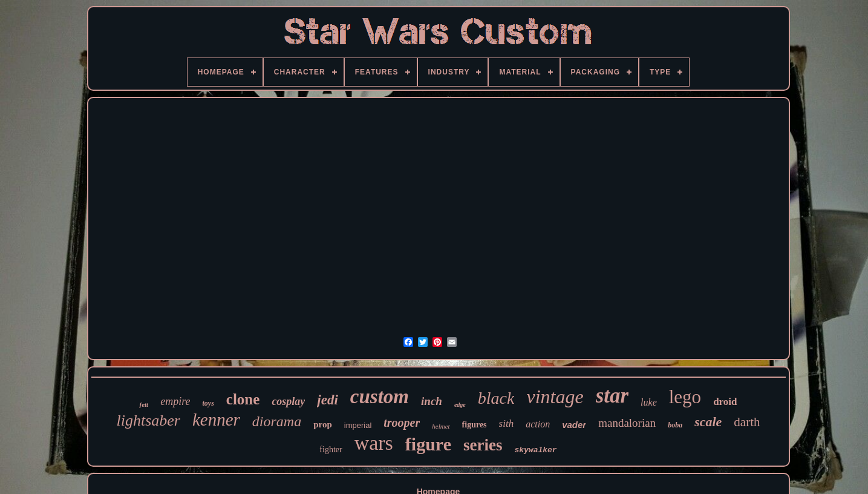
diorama (277, 421)
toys (208, 403)
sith (507, 423)
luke (649, 402)
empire (175, 401)
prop (323, 424)
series (483, 445)
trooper (402, 423)
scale (708, 422)
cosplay (288, 401)
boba (675, 425)
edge (460, 405)
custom (380, 397)
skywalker (535, 450)
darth (747, 422)
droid (725, 402)
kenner (216, 420)
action (538, 424)
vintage (555, 397)
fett (144, 404)
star (612, 396)
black (496, 398)
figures (475, 425)
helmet (441, 426)
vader (574, 425)
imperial (358, 425)
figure (428, 444)
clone (243, 399)
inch (432, 401)
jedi (328, 400)
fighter (331, 450)
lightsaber (148, 420)
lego (685, 397)
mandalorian (627, 423)
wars (374, 443)
